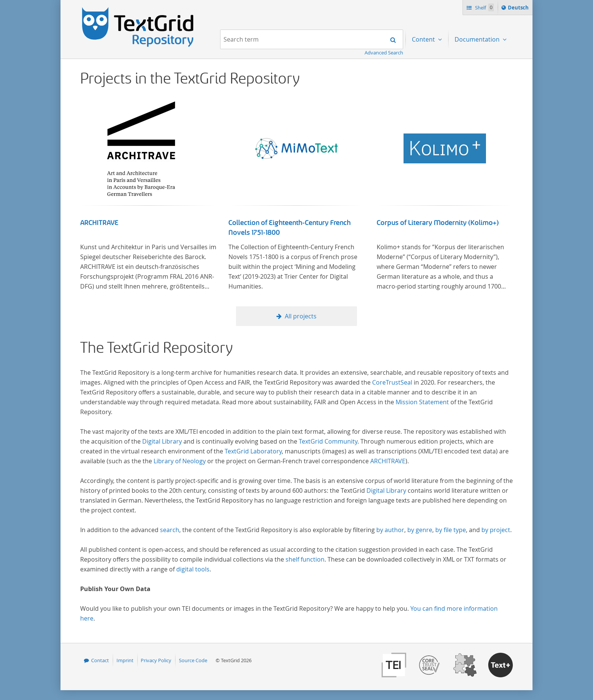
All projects (301, 316)
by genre (420, 530)
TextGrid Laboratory (253, 451)
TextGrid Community (328, 441)
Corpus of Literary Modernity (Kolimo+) (438, 223)
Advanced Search (384, 53)
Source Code (193, 660)
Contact (100, 660)
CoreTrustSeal (392, 382)
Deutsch (519, 9)
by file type (451, 530)
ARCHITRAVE (99, 223)
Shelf (484, 7)
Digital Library (162, 441)
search (170, 530)
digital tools (193, 569)
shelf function (305, 559)
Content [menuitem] (424, 39)
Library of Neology (180, 461)
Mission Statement (422, 402)
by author (390, 530)
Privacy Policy (156, 660)
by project (496, 530)
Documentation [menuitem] (478, 39)
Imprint (125, 660)
